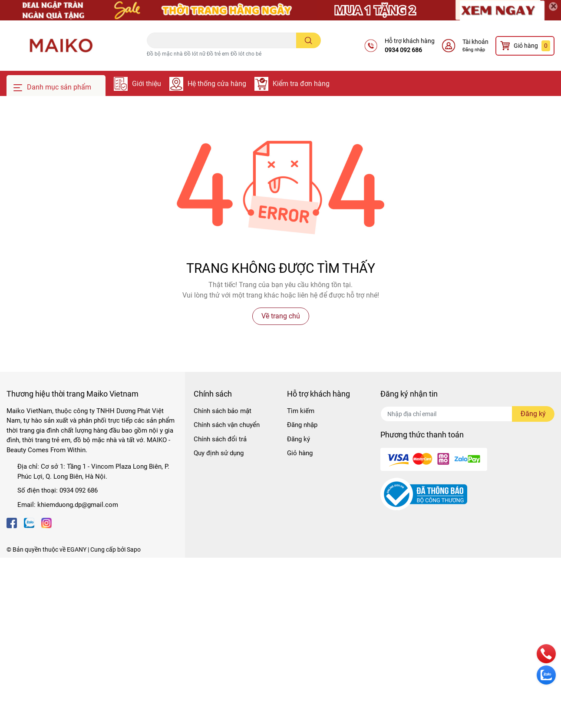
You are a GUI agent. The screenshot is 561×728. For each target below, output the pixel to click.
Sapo (134, 549)
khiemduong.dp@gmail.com (78, 505)
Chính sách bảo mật (223, 411)
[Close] (553, 7)
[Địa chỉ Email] (467, 414)
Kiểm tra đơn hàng (301, 84)
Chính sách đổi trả (220, 439)
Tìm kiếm (301, 411)
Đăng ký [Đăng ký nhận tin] (533, 414)
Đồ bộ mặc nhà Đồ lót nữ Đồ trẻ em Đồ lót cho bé (204, 54)
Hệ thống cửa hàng (217, 84)
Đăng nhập (474, 50)
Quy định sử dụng (219, 453)
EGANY (77, 549)
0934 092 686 (403, 50)
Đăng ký (299, 439)
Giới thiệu (147, 84)
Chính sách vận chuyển (227, 425)
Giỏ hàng (300, 453)
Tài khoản (475, 42)
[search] (309, 40)
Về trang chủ (281, 316)
